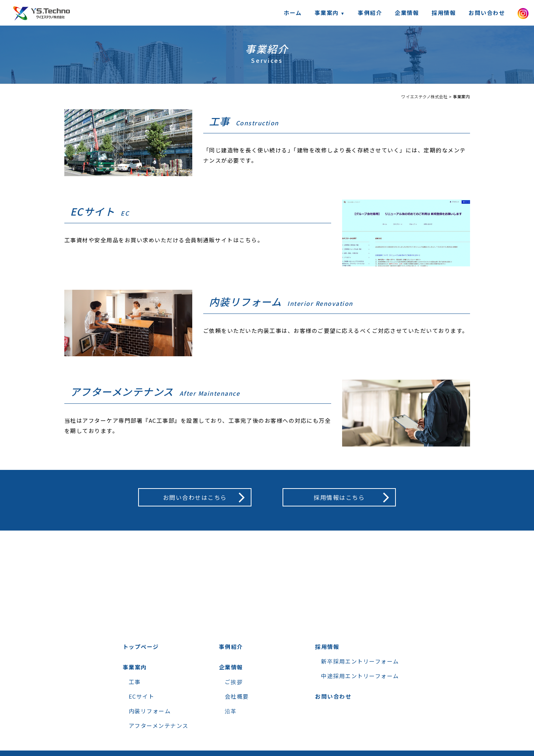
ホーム (293, 13)
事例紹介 (370, 13)
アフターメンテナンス (159, 725)
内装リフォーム (150, 711)
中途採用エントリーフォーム (360, 676)
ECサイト (142, 696)
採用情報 (444, 13)
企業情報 (407, 13)
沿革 (231, 711)
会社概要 (237, 696)
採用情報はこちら (339, 497)
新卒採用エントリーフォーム (360, 661)
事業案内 (135, 667)
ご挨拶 (234, 682)
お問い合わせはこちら (195, 497)
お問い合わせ (487, 13)
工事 (135, 682)
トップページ (141, 647)
